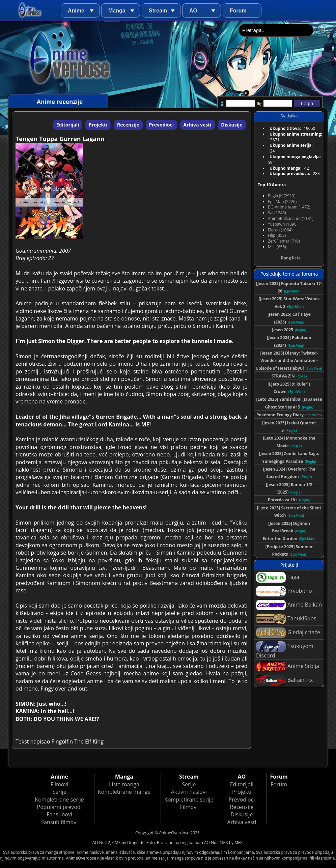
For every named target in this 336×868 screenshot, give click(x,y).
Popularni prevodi (60, 807)
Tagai (278, 577)
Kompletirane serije (59, 800)
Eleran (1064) (280, 230)
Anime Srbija (288, 666)
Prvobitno (284, 591)
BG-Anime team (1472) (289, 207)
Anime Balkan (289, 605)
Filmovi (60, 784)
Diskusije (232, 125)
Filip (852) (277, 235)
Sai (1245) (277, 213)
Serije (59, 792)
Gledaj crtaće (288, 633)
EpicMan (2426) (282, 202)
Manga (117, 11)
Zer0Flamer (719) (284, 241)
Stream (158, 11)
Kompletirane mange (124, 792)
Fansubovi (59, 814)
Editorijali (68, 125)
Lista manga (124, 784)
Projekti (98, 125)
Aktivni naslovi (189, 792)
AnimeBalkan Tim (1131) (291, 218)
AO (193, 11)
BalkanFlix (284, 680)
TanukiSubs (286, 619)
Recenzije (128, 125)
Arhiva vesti (198, 125)
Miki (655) (277, 247)
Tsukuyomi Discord (285, 650)
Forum (238, 11)
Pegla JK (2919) (282, 196)
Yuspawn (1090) (283, 224)
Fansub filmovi (59, 822)
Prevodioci (161, 125)
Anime (76, 11)
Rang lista (291, 258)
